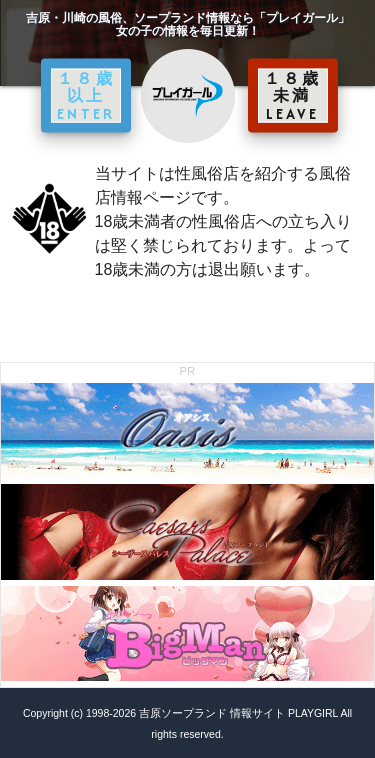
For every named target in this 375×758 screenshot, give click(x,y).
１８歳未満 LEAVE (293, 95)
